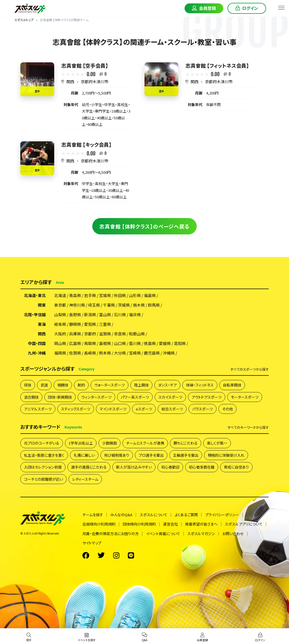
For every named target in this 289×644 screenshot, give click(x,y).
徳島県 (150, 343)
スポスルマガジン (201, 534)
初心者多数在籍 (202, 467)
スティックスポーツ (76, 409)
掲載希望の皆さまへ (201, 524)
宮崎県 (135, 353)
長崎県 (90, 353)
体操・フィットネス (200, 385)
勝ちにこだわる (186, 443)
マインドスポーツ (113, 409)
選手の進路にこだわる (89, 467)
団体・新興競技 (60, 397)
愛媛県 (165, 343)
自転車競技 (232, 385)
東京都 (60, 305)
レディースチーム (85, 479)
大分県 (120, 353)
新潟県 (90, 315)
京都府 (90, 334)
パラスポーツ (202, 409)
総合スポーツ (172, 409)
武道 (44, 385)
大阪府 (60, 334)
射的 (81, 385)
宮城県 (105, 295)
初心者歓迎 (170, 467)
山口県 (120, 343)
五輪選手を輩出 (186, 455)
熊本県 (105, 353)
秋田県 (120, 295)
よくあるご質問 (186, 515)
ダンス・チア (167, 385)
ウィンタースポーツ (96, 397)
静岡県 (75, 324)
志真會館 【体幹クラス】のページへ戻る (144, 226)
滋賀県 (105, 334)
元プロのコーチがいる (42, 443)
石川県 (120, 315)
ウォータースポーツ (110, 385)
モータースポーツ (245, 397)
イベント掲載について (163, 534)
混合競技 (31, 397)
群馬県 (154, 305)
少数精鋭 (110, 443)
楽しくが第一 (217, 443)
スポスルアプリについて (244, 524)
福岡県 (60, 353)
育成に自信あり (236, 467)
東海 (42, 324)
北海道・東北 (35, 295)
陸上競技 (141, 385)
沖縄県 (169, 353)
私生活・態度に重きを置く (44, 455)
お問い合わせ (233, 534)
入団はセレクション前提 (43, 467)
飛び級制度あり (117, 455)
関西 (70, 82)
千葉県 (109, 305)
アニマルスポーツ (38, 409)
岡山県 (60, 343)
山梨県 (60, 315)
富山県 (105, 315)
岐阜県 (60, 324)
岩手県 (90, 295)
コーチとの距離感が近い (43, 479)
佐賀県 (75, 353)
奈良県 (120, 334)
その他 (227, 409)
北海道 (60, 295)
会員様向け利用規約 (99, 524)
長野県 (75, 315)
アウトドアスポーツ (207, 397)
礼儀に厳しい (84, 455)
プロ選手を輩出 (151, 455)
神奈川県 (77, 305)
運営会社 (170, 524)
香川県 (135, 343)
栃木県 (139, 305)
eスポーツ (144, 409)
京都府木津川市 (95, 82)
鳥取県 (90, 343)
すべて (249, 369)
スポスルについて (154, 515)
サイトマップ (92, 543)
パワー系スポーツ (135, 397)
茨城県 (124, 305)
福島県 (150, 295)
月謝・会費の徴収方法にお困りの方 (110, 534)
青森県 (75, 295)
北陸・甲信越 (35, 315)
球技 (28, 385)
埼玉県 (94, 305)
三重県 (105, 324)
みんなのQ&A (121, 515)
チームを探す (93, 515)
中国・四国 (37, 343)
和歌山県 (137, 334)
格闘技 (63, 385)
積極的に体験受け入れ (226, 455)
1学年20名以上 (81, 443)
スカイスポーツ (170, 397)
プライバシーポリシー (222, 515)
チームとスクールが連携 (145, 443)
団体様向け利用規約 (139, 524)
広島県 (75, 343)
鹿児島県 (152, 353)
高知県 (180, 343)
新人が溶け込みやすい (134, 467)
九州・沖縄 (37, 353)
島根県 (105, 343)
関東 (42, 305)
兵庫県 (75, 334)
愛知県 (90, 324)
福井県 (135, 315)
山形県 (135, 295)
